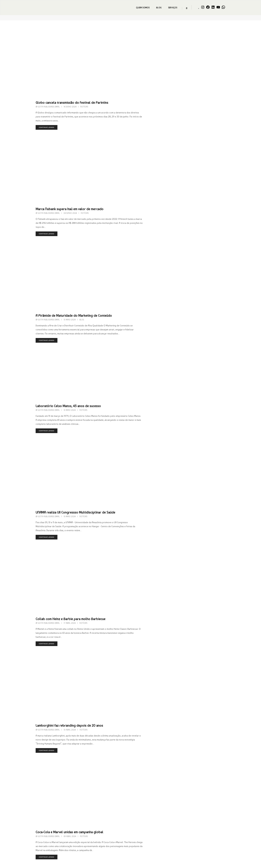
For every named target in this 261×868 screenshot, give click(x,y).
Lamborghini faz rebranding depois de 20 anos (154, 449)
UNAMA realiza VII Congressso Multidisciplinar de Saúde (160, 310)
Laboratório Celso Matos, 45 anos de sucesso (152, 248)
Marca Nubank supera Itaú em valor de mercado (154, 109)
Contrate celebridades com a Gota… (194, 808)
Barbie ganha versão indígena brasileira (148, 588)
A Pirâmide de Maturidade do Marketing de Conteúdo (158, 179)
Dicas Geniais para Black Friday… (193, 819)
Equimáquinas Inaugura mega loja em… (196, 855)
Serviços (172, 8)
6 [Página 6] (142, 740)
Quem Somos (142, 8)
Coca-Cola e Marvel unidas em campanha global (154, 519)
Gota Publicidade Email (133, 44)
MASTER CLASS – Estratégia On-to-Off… (196, 843)
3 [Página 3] (120, 740)
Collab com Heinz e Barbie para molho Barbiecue (155, 380)
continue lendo (131, 64)
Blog (158, 8)
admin (200, 822)
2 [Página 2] (112, 740)
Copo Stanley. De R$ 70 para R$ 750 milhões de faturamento (163, 658)
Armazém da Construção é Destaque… (195, 831)
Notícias (168, 44)
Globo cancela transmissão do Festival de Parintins (156, 40)
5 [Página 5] (135, 740)
